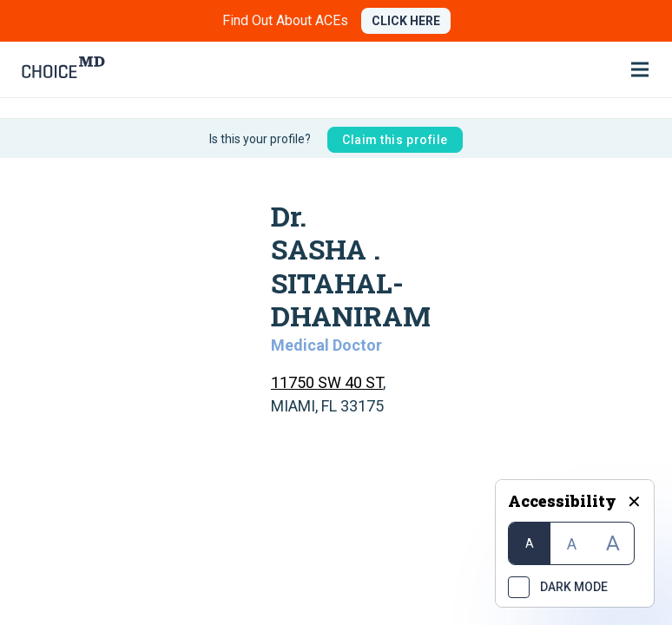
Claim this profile (395, 140)
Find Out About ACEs (285, 20)
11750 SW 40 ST (327, 382)
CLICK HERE (406, 21)
